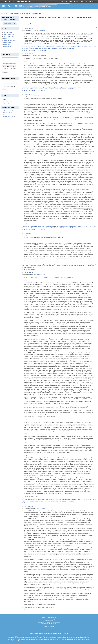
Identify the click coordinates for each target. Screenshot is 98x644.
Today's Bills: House (8, 34)
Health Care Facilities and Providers (57, 49)
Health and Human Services (36, 49)
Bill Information (8, 113)
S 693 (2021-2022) (28, 29)
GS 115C (28, 50)
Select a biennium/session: (9, 64)
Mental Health (70, 49)
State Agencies (66, 47)
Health (45, 49)
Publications (92, 1)
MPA (86, 1)
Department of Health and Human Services (81, 47)
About (5, 99)
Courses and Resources (73, 1)
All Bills (5, 38)
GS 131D (43, 50)
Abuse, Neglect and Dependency (46, 47)
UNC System (25, 266)
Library (82, 1)
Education (58, 264)
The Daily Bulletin (8, 32)
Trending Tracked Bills (9, 40)
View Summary (41, 31)
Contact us (6, 103)
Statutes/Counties (8, 48)
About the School (63, 1)
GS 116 (33, 50)
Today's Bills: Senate (9, 36)
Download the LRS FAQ (10, 24)
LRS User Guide (8, 101)
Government (58, 47)
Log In (46, 626)
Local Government (56, 266)
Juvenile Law (34, 47)
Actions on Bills (7, 42)
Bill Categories (7, 46)
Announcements (8, 50)
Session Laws (7, 44)
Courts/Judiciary (26, 47)
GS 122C (38, 50)
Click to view (33, 24)
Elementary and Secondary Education (70, 264)
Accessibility (51, 626)
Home (3, 14)
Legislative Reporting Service (40, 6)
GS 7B (23, 50)
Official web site (8, 111)
